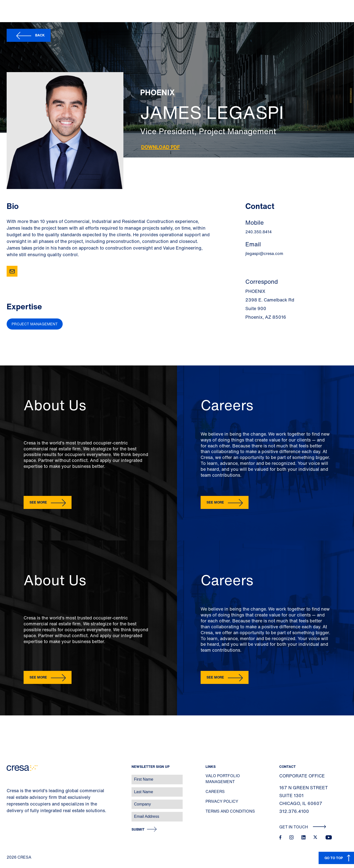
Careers (215, 791)
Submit (138, 829)
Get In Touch (303, 827)
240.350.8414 (258, 232)
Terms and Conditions (230, 811)
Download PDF (160, 147)
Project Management (35, 324)
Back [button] (40, 35)
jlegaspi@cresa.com (264, 253)
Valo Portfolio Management (223, 779)
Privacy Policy (222, 801)
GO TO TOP (334, 858)
